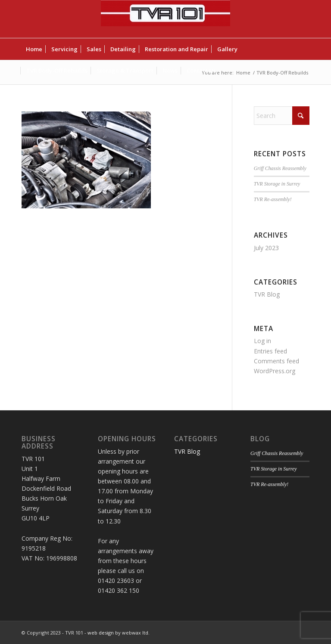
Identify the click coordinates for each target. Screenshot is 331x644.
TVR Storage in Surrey (277, 184)
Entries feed (270, 351)
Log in (262, 341)
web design (101, 633)
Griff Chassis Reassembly (280, 168)
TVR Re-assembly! (273, 199)
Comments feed (276, 361)
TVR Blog (267, 294)
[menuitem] (34, 49)
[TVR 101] (165, 19)
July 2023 (266, 248)
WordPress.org (275, 371)
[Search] (282, 116)
